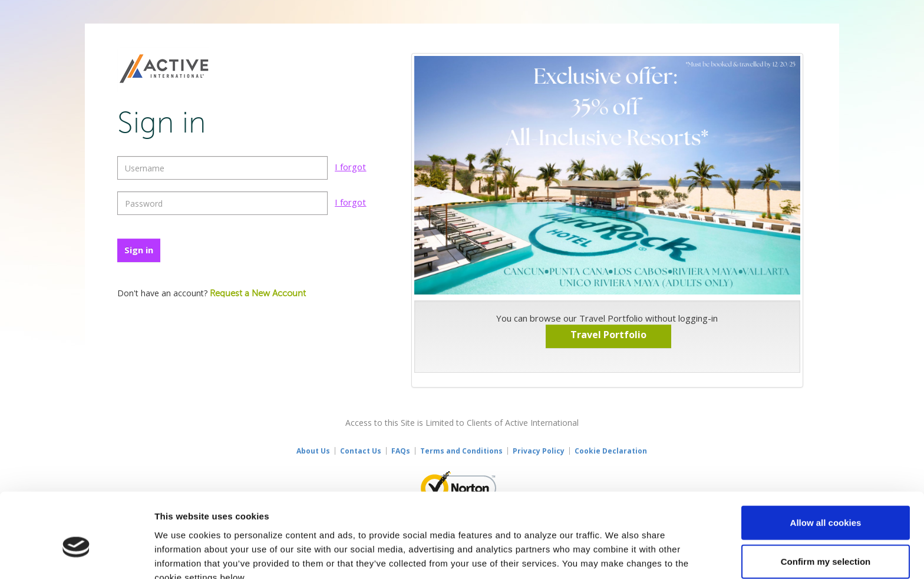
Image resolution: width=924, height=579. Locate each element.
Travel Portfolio (608, 335)
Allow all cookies (826, 463)
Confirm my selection (826, 502)
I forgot (350, 167)
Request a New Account (258, 294)
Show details (618, 556)
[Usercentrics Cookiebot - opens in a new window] (76, 556)
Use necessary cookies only (826, 540)
